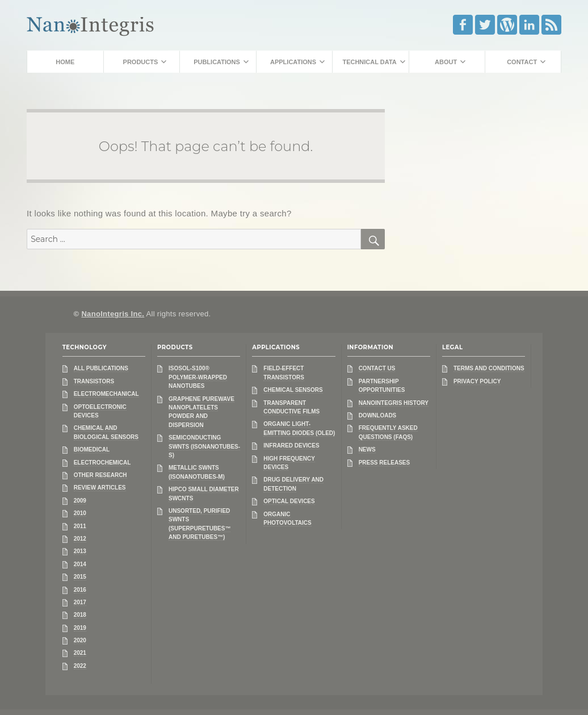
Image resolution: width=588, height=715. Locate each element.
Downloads (378, 415)
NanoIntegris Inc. (113, 314)
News (367, 450)
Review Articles (100, 488)
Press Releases (385, 463)
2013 (80, 551)
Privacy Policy (477, 381)
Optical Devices (289, 501)
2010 (80, 513)
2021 (80, 653)
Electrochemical (102, 463)
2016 (80, 590)
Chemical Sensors (293, 390)
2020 (80, 640)
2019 (80, 628)
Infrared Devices (291, 446)
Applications (293, 62)
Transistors (94, 381)
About (446, 62)
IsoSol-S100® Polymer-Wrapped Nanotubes (198, 377)
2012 (80, 539)
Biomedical (92, 450)
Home (65, 62)
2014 (80, 564)
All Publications (101, 368)
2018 (80, 615)
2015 (80, 577)
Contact (522, 62)
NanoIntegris (90, 24)
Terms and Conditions (489, 368)
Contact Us (377, 368)
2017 (80, 602)
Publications (217, 62)
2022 (80, 666)
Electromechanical (106, 394)
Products (141, 62)
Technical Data (369, 62)
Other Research (100, 475)
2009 (80, 501)
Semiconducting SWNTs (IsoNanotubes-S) (204, 446)
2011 (80, 526)
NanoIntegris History (394, 403)
